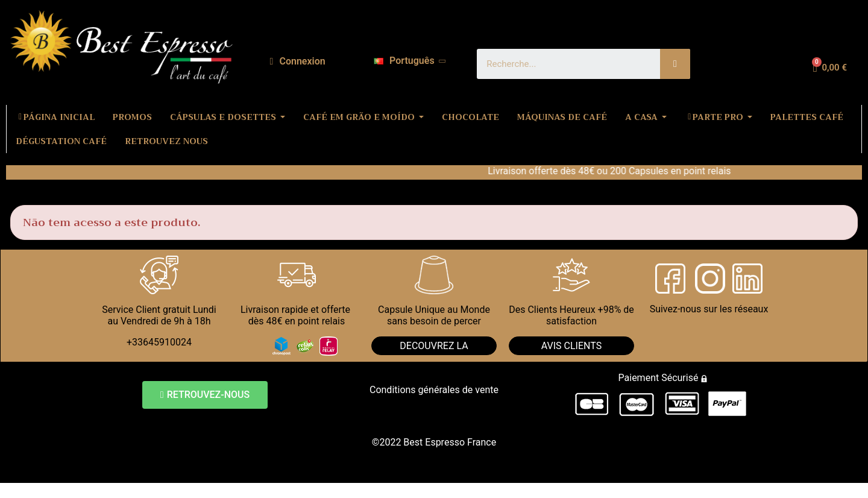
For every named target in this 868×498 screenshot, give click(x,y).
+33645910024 (159, 342)
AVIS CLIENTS (571, 346)
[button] (205, 395)
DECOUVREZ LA (434, 346)
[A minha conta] (298, 61)
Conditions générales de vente (434, 390)
